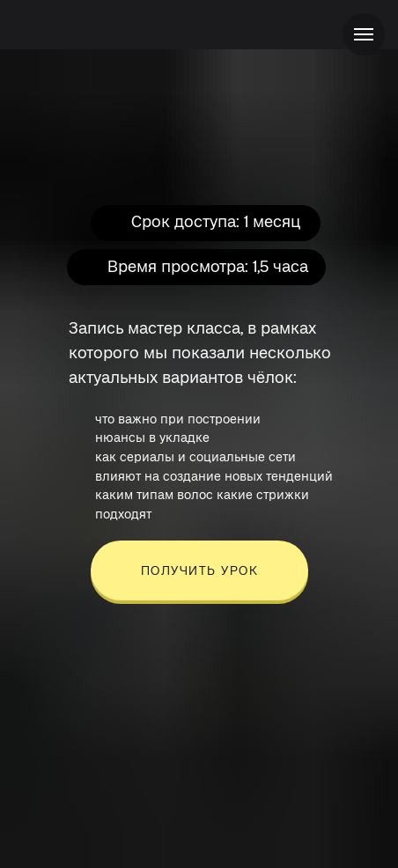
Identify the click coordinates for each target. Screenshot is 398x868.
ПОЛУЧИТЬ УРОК (200, 570)
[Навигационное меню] (364, 34)
